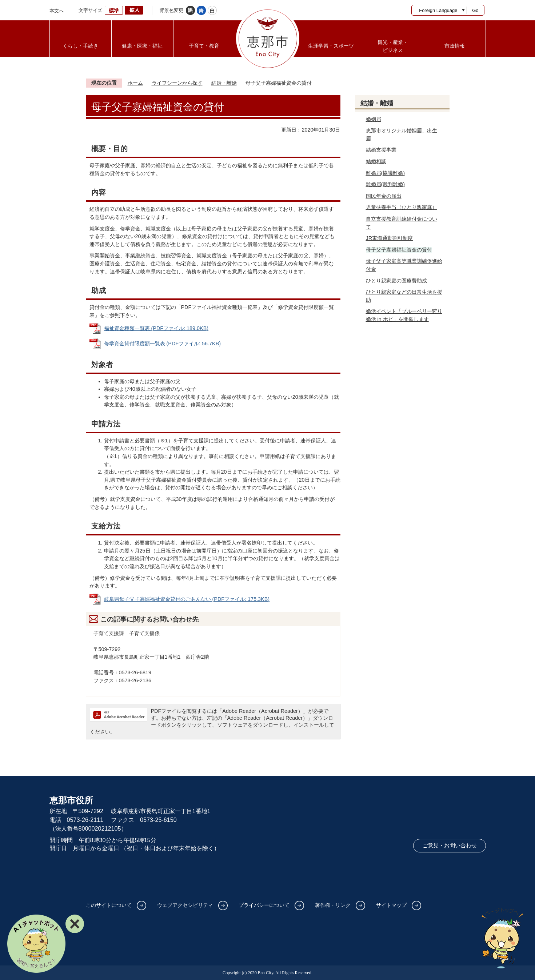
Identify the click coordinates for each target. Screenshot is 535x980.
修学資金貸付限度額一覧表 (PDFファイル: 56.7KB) (163, 344)
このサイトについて (109, 905)
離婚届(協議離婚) (386, 173)
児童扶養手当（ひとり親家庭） (402, 207)
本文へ (57, 11)
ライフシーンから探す (177, 83)
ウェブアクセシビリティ (185, 905)
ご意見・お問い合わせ (450, 846)
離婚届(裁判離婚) (386, 184)
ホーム (135, 83)
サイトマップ (391, 905)
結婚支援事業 (381, 150)
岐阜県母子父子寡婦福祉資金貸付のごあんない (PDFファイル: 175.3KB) (187, 599)
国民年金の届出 (384, 196)
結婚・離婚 (224, 83)
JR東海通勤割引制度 (390, 238)
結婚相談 (376, 161)
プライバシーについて (264, 905)
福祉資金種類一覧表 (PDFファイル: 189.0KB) (156, 328)
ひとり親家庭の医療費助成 (396, 281)
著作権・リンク (333, 905)
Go (475, 10)
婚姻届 (374, 119)
